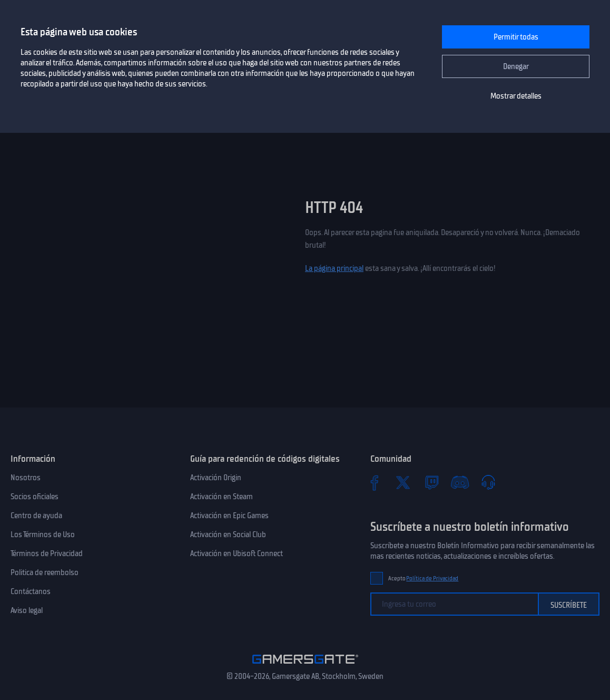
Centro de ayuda (36, 516)
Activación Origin (216, 478)
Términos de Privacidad (47, 553)
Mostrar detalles (516, 96)
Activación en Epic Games (229, 516)
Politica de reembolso (45, 572)
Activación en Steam (222, 497)
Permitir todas (516, 37)
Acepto (424, 579)
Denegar (516, 66)
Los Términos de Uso (43, 534)
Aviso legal (27, 610)
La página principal (334, 268)
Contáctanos (31, 591)
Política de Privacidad (432, 579)
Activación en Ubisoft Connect (237, 553)
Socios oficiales (35, 497)
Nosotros (26, 478)
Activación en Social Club (228, 534)
